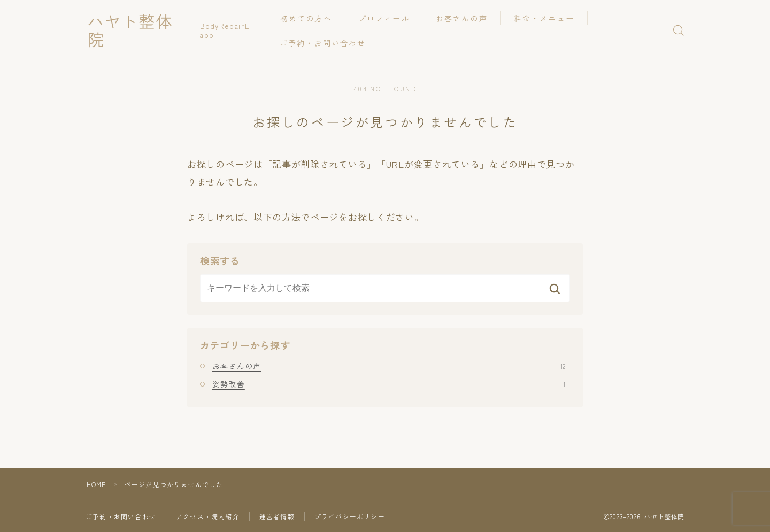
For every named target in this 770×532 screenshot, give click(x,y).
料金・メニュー (548, 18)
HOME (97, 484)
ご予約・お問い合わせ (326, 43)
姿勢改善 (389, 384)
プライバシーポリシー (350, 516)
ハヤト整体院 (140, 30)
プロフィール (387, 18)
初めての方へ (310, 18)
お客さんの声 (465, 18)
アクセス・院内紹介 (208, 516)
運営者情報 (277, 516)
